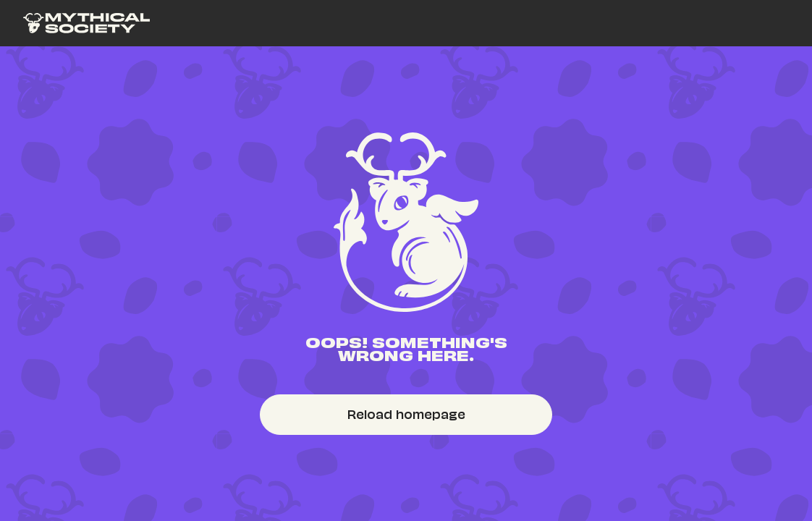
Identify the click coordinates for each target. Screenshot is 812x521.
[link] (86, 23)
